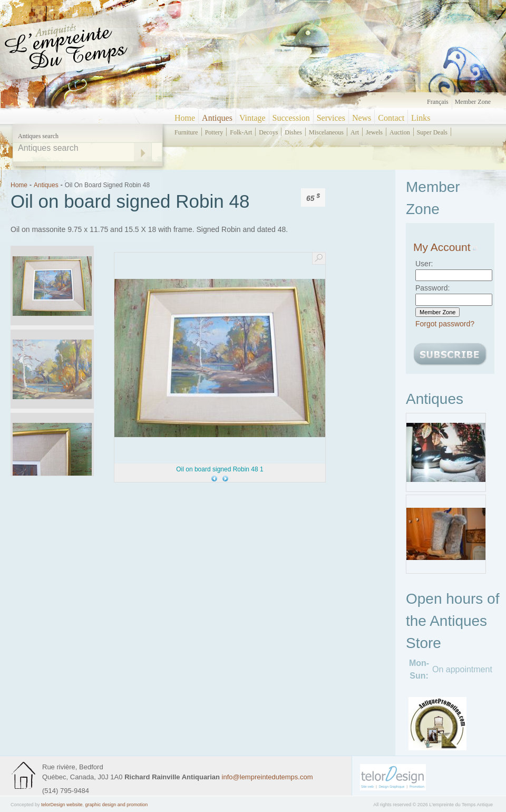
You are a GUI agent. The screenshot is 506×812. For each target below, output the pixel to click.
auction (400, 132)
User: (424, 264)
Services (331, 118)
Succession (291, 118)
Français (438, 102)
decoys (268, 132)
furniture (186, 132)
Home (185, 118)
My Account (445, 247)
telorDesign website (62, 805)
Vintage (252, 118)
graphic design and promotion (117, 805)
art (355, 132)
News (362, 118)
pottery (214, 132)
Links (421, 118)
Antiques (217, 118)
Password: (432, 288)
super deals (432, 132)
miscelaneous (326, 132)
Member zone (473, 102)
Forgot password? (445, 324)
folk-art (241, 132)
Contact (391, 118)
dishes (293, 132)
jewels (374, 132)
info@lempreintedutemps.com (267, 777)
